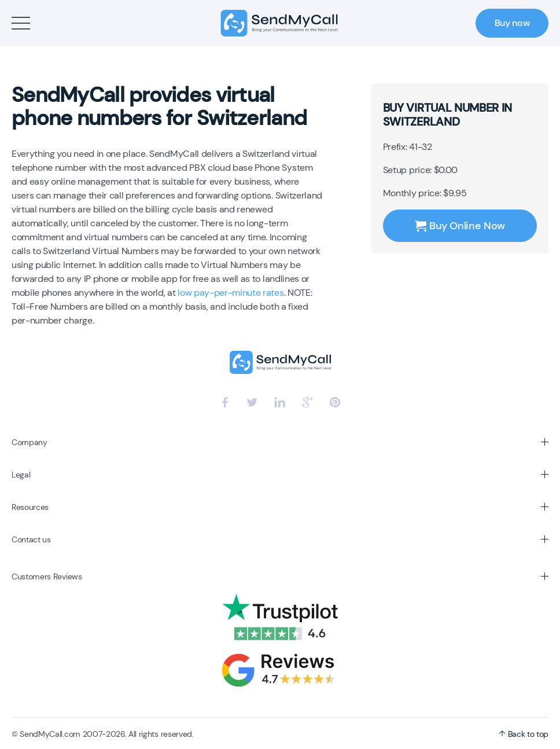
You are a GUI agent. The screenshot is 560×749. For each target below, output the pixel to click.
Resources (30, 507)
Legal (21, 475)
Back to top (524, 734)
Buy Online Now (460, 226)
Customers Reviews (47, 577)
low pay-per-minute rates (231, 293)
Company (30, 442)
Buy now (512, 23)
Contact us (31, 539)
